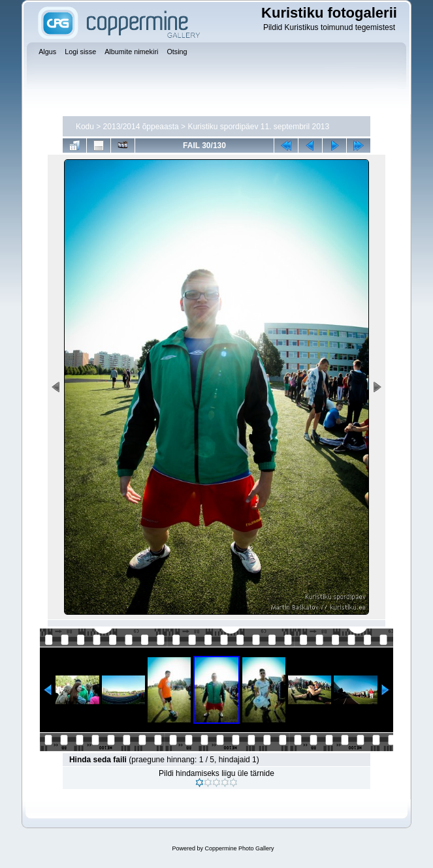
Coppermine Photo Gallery (239, 848)
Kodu (85, 127)
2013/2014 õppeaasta (141, 127)
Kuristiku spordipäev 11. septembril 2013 (258, 127)
